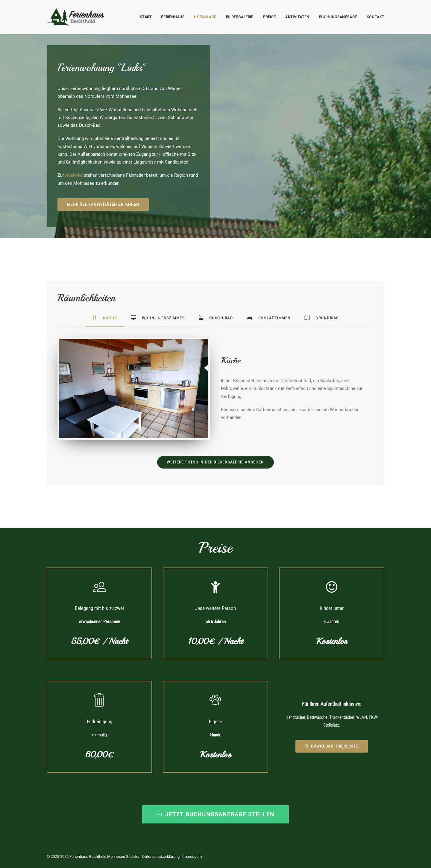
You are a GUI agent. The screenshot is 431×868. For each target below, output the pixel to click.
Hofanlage (205, 17)
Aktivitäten (297, 17)
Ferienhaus (173, 17)
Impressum (192, 856)
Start (146, 17)
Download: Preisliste (331, 746)
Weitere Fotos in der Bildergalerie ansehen (215, 462)
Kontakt (375, 17)
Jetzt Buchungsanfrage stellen (215, 814)
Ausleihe (74, 175)
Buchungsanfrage (338, 17)
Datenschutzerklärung (161, 856)
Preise (270, 17)
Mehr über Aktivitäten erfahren (103, 205)
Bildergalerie (240, 17)
